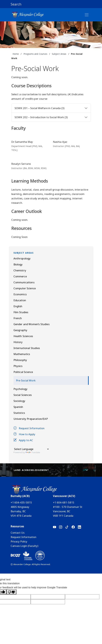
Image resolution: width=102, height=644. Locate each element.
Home (16, 54)
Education (20, 300)
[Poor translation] (11, 592)
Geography (20, 330)
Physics (18, 366)
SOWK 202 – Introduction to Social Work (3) (41, 117)
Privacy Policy (19, 541)
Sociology (19, 401)
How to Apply (24, 434)
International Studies (27, 348)
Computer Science (25, 288)
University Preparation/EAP (31, 419)
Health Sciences (23, 336)
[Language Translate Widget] (31, 449)
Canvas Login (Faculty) (24, 546)
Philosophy (20, 360)
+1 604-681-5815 (64, 502)
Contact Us (18, 533)
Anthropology (22, 258)
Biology (18, 264)
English (18, 306)
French (18, 318)
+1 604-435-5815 (21, 502)
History (18, 342)
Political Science (23, 372)
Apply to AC (23, 440)
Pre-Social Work (26, 380)
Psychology (21, 389)
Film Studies (21, 312)
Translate (33, 452)
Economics (20, 294)
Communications (24, 282)
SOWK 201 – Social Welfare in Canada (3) (39, 108)
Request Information (29, 428)
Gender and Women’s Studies (31, 324)
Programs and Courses (35, 54)
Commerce (20, 276)
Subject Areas (59, 54)
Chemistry (20, 270)
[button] (51, 4)
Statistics (19, 413)
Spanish (18, 407)
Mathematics (22, 354)
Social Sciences (23, 395)
